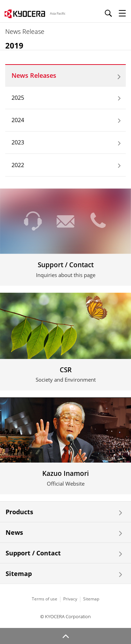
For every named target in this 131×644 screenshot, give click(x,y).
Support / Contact (33, 553)
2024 (18, 120)
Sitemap (19, 574)
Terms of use (45, 599)
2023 (18, 142)
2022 (18, 165)
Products (19, 512)
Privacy (70, 599)
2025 (18, 98)
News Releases (34, 75)
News (14, 532)
